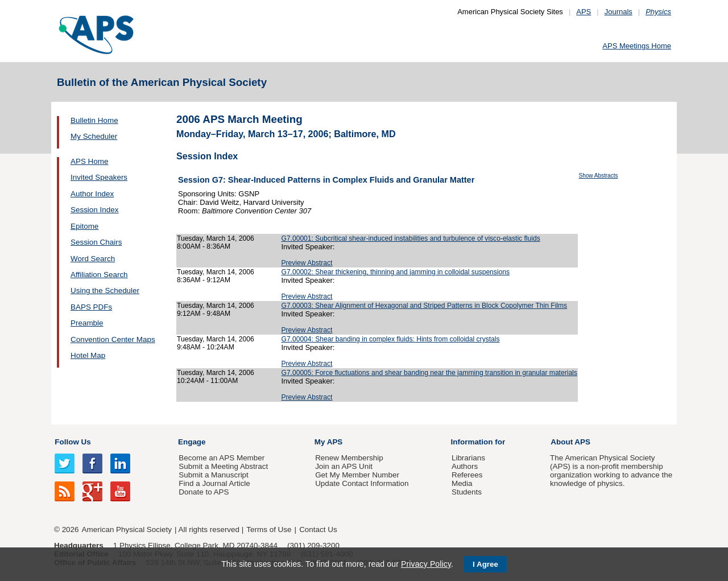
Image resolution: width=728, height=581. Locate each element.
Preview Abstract (307, 263)
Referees (467, 475)
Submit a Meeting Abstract (223, 466)
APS (584, 12)
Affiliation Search (99, 275)
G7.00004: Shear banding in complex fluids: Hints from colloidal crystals (391, 339)
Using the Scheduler (105, 290)
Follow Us (73, 442)
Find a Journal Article (214, 483)
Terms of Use (269, 530)
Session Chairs (96, 242)
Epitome (84, 226)
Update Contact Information (362, 483)
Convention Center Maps (113, 339)
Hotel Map (88, 355)
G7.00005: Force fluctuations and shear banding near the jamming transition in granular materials (429, 373)
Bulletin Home (94, 120)
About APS (570, 442)
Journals (619, 12)
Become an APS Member (222, 458)
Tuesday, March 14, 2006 (216, 238)
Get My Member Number (357, 475)
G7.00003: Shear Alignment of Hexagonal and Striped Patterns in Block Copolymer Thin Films (425, 306)
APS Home (89, 161)
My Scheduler (94, 136)
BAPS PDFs (91, 307)
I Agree (485, 564)
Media (462, 483)
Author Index (92, 194)
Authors (465, 466)
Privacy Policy (426, 564)
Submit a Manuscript (213, 475)
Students (467, 492)
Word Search (93, 259)
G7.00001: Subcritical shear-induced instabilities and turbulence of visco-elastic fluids (411, 238)
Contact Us (318, 530)
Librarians (468, 458)
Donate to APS (204, 492)
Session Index (94, 210)
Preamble (87, 323)
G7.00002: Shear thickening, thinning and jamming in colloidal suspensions (396, 272)
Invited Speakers (99, 177)
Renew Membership (349, 458)
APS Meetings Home (637, 46)
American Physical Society (127, 530)
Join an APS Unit (344, 466)
